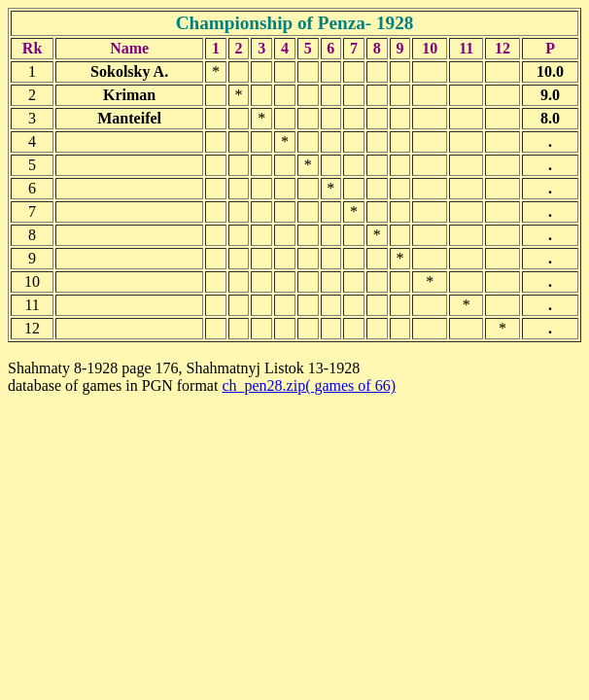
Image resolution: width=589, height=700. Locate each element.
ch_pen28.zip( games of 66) (309, 385)
